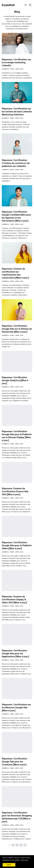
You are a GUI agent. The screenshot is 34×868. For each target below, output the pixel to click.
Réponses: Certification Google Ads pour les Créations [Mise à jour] (14, 761)
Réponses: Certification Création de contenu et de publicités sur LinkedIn (16, 163)
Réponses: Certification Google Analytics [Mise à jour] (15, 380)
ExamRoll (8, 5)
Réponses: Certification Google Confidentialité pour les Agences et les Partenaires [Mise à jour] (17, 216)
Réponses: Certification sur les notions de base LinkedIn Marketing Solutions (17, 111)
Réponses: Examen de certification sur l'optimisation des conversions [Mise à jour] (15, 273)
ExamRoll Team (8, 69)
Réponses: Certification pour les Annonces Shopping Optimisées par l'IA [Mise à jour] (17, 817)
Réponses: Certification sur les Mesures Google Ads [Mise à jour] (16, 707)
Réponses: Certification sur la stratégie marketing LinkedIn (16, 62)
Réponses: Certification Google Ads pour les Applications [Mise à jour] (15, 653)
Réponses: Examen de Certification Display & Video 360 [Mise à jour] (14, 599)
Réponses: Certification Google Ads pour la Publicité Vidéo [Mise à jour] (17, 545)
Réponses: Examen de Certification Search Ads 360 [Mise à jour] (15, 491)
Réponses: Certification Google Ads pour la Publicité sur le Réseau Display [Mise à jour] (17, 436)
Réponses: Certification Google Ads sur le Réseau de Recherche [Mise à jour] (17, 328)
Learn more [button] (24, 860)
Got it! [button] (9, 865)
